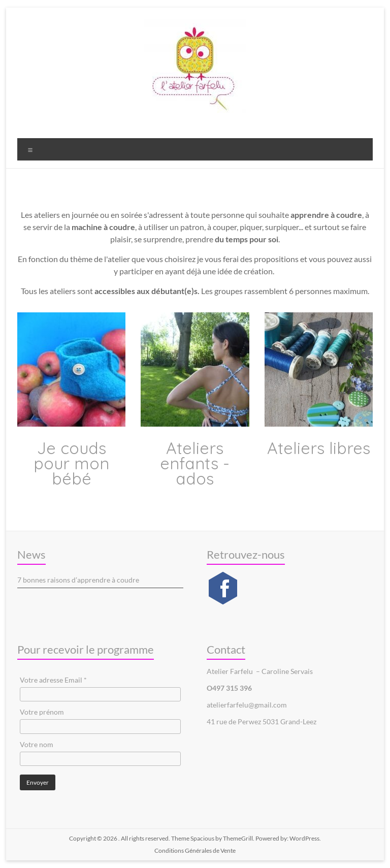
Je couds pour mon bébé (71, 463)
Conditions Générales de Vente (195, 850)
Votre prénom (42, 712)
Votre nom (37, 744)
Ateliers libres (319, 448)
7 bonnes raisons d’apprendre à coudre (78, 580)
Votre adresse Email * (53, 680)
